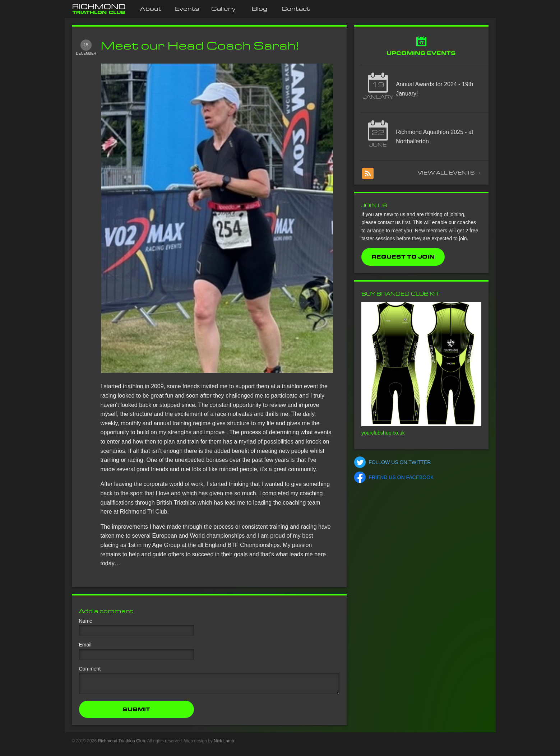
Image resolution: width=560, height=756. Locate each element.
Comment (90, 669)
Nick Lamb (224, 745)
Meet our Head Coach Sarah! (200, 45)
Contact (296, 9)
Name (86, 621)
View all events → (450, 173)
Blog (260, 9)
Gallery (223, 9)
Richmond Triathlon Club (121, 745)
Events (187, 9)
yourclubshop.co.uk (383, 433)
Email (85, 645)
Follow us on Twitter (400, 462)
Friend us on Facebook (401, 477)
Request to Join (403, 257)
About (151, 9)
